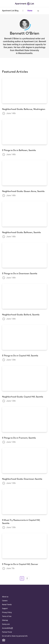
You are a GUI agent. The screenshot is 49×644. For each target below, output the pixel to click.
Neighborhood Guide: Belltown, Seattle (21, 232)
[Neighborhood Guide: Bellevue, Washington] (24, 91)
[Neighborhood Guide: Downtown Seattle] (24, 461)
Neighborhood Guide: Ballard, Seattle (21, 315)
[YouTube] (28, 640)
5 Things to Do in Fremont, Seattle (19, 438)
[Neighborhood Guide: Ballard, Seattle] (24, 296)
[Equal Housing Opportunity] (4, 640)
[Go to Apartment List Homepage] (24, 4)
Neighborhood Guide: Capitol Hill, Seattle (23, 397)
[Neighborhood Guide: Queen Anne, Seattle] (24, 173)
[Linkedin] (9, 640)
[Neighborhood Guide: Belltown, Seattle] (24, 214)
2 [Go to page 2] (27, 578)
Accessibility (8, 628)
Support (5, 609)
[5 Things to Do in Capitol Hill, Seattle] (24, 337)
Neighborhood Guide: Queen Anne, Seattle (23, 191)
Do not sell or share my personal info (15, 636)
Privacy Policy (7, 612)
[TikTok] (33, 640)
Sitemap (5, 620)
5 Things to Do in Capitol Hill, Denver (20, 564)
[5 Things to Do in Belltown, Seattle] (24, 132)
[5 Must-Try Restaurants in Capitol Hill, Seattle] (24, 502)
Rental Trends (7, 605)
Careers (5, 601)
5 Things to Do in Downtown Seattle (20, 273)
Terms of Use (7, 616)
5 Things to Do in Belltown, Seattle (19, 150)
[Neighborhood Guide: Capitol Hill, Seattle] (24, 378)
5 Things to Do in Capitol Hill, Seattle (20, 356)
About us (5, 597)
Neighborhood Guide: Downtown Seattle (22, 479)
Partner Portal (7, 632)
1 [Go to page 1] (22, 578)
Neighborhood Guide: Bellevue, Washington (24, 109)
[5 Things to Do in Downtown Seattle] (24, 255)
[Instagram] (18, 640)
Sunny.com (6, 624)
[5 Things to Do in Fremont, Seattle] (24, 419)
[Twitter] (23, 640)
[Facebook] (13, 640)
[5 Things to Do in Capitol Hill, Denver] (24, 546)
